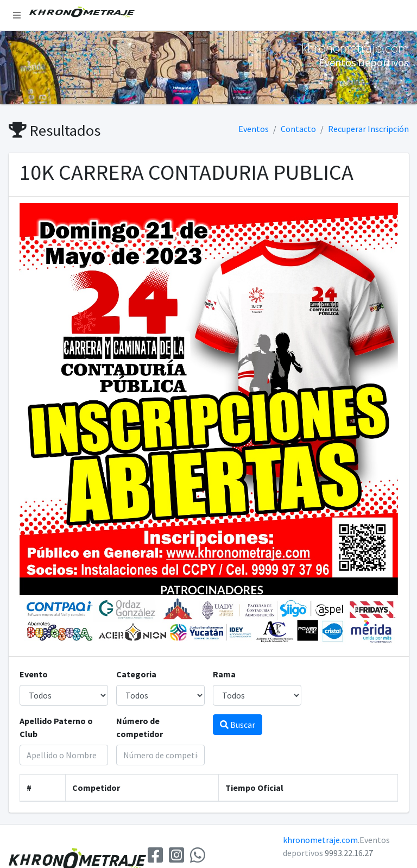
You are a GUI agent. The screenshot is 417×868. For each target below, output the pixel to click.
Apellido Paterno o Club (56, 727)
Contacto (298, 129)
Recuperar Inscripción (368, 129)
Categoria (136, 674)
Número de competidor (140, 727)
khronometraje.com (320, 840)
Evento (34, 674)
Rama (224, 674)
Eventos (254, 129)
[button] (17, 15)
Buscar (238, 725)
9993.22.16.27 (349, 853)
